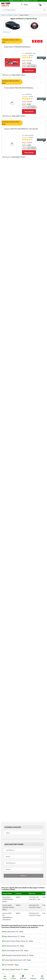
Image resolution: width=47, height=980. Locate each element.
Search (24, 876)
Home (3, 15)
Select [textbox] (8, 833)
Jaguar (16, 15)
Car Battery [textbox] (10, 850)
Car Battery (10, 15)
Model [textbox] (8, 869)
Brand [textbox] (8, 856)
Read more (7, 32)
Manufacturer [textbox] (11, 863)
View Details (29, 70)
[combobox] (23, 833)
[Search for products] (23, 10)
